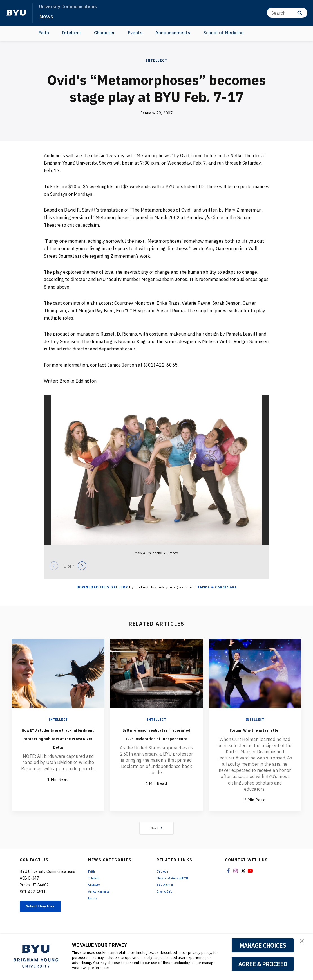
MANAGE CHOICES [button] (263, 945)
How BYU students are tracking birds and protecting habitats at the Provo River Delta (58, 742)
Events (135, 33)
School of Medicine (223, 33)
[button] (304, 944)
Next (157, 837)
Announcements (173, 33)
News (48, 16)
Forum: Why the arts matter (255, 733)
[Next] (82, 566)
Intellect (71, 33)
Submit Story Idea (48, 918)
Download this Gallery (102, 587)
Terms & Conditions (217, 587)
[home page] (16, 13)
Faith (44, 33)
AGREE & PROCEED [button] (263, 964)
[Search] (287, 13)
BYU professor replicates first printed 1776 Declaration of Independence (157, 742)
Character (104, 33)
